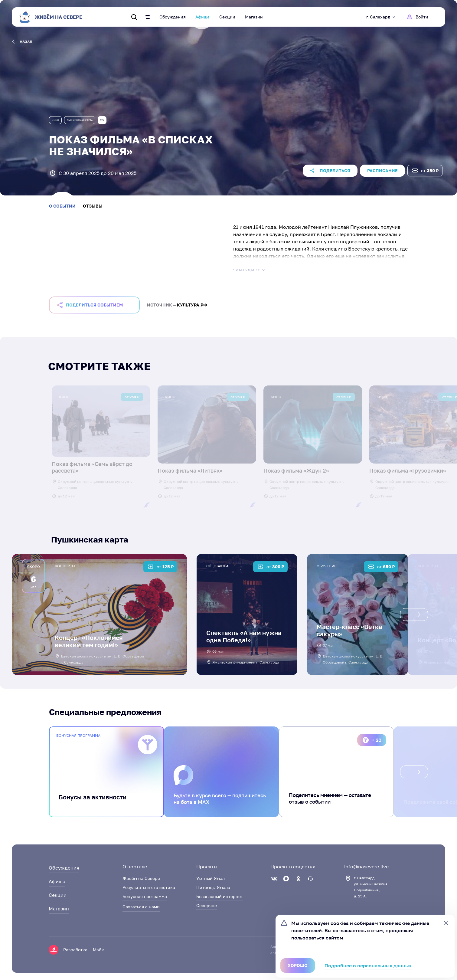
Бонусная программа (145, 896)
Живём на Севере (141, 878)
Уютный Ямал (211, 878)
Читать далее (250, 270)
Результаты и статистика (149, 887)
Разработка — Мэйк (84, 950)
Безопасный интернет (220, 896)
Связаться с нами (141, 907)
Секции (227, 17)
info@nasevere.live (366, 867)
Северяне (207, 905)
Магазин (254, 17)
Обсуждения (173, 17)
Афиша (202, 17)
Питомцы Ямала (213, 887)
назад (22, 42)
